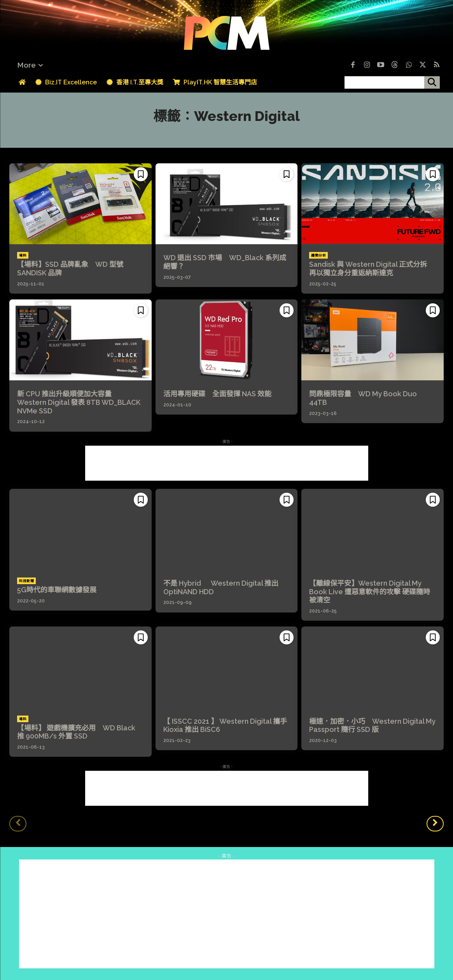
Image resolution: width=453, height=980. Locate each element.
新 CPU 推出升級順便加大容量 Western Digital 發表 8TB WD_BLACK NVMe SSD (79, 402)
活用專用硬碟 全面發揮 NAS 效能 (217, 394)
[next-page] (435, 824)
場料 (23, 255)
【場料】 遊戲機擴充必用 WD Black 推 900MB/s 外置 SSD (76, 732)
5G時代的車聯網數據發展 (57, 590)
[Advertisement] (227, 463)
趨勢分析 (318, 255)
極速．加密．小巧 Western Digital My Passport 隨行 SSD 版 (372, 725)
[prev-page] (18, 824)
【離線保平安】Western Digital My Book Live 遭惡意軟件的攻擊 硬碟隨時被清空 (370, 591)
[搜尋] (432, 82)
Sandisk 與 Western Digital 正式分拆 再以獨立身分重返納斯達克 (372, 269)
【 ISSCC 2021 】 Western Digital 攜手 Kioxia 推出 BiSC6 (225, 725)
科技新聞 (26, 581)
